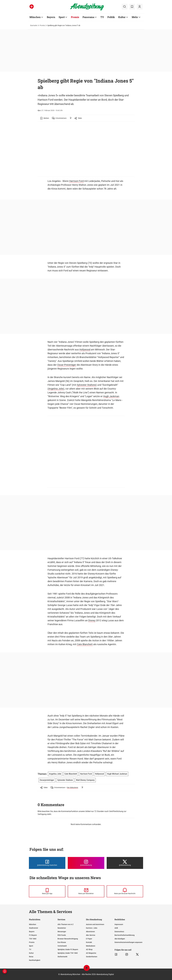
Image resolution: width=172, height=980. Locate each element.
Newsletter (62, 928)
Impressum (119, 924)
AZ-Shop (89, 949)
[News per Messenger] (47, 891)
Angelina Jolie (56, 389)
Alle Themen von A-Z (65, 924)
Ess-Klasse (62, 942)
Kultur (31, 953)
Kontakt (89, 942)
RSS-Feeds (62, 935)
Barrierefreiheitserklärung (125, 935)
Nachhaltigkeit (35, 960)
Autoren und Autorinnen (95, 924)
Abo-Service (91, 935)
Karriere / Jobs (92, 928)
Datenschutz (119, 932)
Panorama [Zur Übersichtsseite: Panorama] (88, 17)
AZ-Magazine (91, 953)
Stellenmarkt (62, 957)
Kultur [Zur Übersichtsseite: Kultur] (122, 17)
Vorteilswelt (62, 946)
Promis (42, 25)
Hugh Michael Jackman (117, 774)
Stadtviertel (34, 928)
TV (30, 949)
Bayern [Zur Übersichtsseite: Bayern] (51, 17)
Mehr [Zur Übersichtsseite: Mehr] (135, 17)
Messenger (62, 932)
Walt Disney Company (85, 780)
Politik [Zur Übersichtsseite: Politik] (111, 17)
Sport (31, 946)
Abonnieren (90, 932)
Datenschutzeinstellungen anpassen (128, 942)
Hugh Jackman (111, 396)
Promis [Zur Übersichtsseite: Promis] (75, 17)
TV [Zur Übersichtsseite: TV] (102, 17)
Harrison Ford (76, 181)
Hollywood (85, 350)
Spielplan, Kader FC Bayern (68, 949)
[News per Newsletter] (86, 891)
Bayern (32, 932)
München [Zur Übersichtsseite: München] (35, 17)
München (33, 924)
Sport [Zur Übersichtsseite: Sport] (62, 17)
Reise (31, 957)
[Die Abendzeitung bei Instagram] (86, 863)
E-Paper (89, 939)
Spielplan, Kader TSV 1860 (68, 953)
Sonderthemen (92, 957)
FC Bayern (33, 935)
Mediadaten (91, 946)
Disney (92, 620)
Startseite (34, 25)
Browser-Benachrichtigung (68, 939)
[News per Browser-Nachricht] (125, 891)
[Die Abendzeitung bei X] (125, 863)
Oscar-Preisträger (67, 365)
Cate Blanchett (85, 644)
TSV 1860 (33, 939)
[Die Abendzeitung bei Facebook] (47, 863)
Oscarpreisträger (47, 780)
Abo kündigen (120, 939)
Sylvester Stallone (86, 385)
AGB (116, 928)
